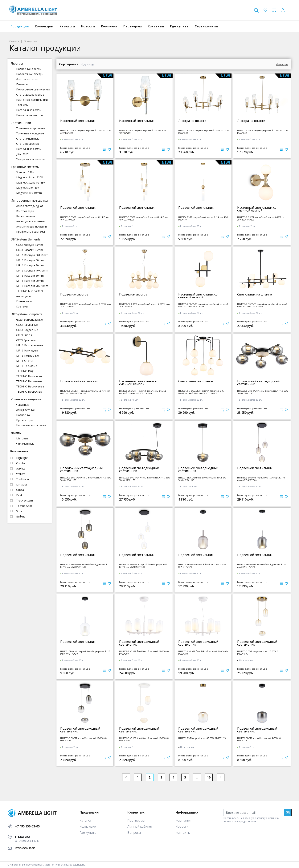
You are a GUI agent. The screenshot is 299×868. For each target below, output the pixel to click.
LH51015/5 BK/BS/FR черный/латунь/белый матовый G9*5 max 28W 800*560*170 (85, 392)
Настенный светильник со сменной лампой (257, 209)
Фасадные (23, 405)
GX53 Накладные (27, 325)
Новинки (87, 64)
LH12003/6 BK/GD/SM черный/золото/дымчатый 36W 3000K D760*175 (145, 479)
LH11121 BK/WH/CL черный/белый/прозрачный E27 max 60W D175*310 (85, 653)
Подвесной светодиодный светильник (139, 470)
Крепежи (22, 306)
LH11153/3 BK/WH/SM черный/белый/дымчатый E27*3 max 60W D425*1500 (84, 566)
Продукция (20, 26)
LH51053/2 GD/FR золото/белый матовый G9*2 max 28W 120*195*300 (261, 218)
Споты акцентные (28, 139)
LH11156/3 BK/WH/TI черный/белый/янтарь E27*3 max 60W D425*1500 (261, 479)
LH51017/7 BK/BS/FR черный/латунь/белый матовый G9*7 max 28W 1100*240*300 (262, 305)
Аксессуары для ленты (31, 221)
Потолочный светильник (79, 381)
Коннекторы (24, 301)
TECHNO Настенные (29, 381)
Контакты (156, 26)
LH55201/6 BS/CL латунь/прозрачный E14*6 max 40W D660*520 (263, 132)
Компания (109, 26)
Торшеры (22, 105)
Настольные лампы (29, 110)
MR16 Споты (24, 361)
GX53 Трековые (26, 340)
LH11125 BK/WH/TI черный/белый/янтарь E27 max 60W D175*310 (202, 566)
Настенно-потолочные (31, 425)
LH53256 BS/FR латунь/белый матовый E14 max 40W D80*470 (203, 218)
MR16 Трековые (27, 366)
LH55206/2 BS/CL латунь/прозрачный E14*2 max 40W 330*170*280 (86, 132)
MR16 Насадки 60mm (30, 276)
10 (209, 777)
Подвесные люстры (29, 69)
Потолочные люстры (30, 74)
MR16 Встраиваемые (30, 345)
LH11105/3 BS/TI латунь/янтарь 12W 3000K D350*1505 (257, 653)
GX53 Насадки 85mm (30, 250)
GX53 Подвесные (27, 330)
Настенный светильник (78, 121)
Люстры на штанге (28, 79)
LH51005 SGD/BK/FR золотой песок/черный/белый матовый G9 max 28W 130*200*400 (143, 392)
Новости (88, 26)
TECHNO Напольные (29, 376)
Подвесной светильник (78, 208)
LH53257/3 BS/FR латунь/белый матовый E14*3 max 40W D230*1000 (144, 218)
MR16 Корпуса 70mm (30, 265)
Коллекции (44, 26)
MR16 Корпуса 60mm (30, 260)
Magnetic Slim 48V (28, 188)
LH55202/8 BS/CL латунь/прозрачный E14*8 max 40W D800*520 (204, 132)
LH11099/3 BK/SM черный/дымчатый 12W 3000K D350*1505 (84, 739)
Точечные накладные (30, 133)
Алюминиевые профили (31, 226)
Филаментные (25, 444)
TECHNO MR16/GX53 (29, 291)
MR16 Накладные (27, 350)
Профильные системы (31, 232)
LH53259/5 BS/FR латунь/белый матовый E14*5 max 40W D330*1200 (85, 218)
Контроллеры (25, 211)
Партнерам (133, 26)
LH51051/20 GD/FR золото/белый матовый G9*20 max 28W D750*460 (86, 305)
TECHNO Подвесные (29, 392)
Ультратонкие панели (30, 159)
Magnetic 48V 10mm (29, 193)
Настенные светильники (32, 100)
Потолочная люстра (29, 115)
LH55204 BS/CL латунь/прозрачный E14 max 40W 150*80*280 (142, 132)
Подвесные (23, 415)
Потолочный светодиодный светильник (258, 383)
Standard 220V (25, 172)
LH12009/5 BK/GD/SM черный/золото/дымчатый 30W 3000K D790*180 (263, 392)
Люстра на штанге (192, 121)
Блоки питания (26, 216)
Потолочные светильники (33, 89)
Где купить (179, 26)
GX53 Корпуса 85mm (30, 245)
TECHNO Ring (25, 371)
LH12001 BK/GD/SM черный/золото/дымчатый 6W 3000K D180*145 (202, 479)
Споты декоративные (30, 95)
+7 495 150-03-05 (27, 826)
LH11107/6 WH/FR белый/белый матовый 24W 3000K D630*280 (203, 653)
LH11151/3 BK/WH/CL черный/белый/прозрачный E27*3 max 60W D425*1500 (143, 566)
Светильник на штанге (254, 294)
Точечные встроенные (31, 128)
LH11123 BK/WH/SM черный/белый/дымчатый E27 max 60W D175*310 (262, 566)
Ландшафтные (25, 410)
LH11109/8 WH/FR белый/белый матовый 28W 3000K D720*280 (144, 653)
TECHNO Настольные (30, 386)
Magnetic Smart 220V (29, 177)
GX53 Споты (24, 335)
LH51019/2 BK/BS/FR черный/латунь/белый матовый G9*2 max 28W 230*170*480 (203, 305)
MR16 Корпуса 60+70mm (32, 255)
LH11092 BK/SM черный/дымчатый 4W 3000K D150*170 (259, 739)
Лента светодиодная (30, 206)
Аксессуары (24, 296)
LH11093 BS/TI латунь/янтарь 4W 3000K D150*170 (202, 738)
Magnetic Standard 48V (31, 182)
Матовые (22, 438)
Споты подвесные (28, 144)
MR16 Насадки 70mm (30, 281)
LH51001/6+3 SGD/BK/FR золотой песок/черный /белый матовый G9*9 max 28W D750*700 (201, 392)
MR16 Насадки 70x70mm (32, 286)
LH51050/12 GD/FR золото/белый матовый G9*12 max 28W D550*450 (144, 305)
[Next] (221, 777)
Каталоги (67, 26)
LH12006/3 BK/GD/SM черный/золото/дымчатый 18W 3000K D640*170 (86, 479)
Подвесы (22, 84)
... (197, 777)
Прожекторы (25, 420)
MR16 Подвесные (27, 356)
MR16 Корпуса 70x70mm (32, 270)
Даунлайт (22, 154)
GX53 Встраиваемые (29, 320)
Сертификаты (206, 26)
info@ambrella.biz (25, 848)
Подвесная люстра (74, 294)
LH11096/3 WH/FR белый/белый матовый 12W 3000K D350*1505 (144, 739)
